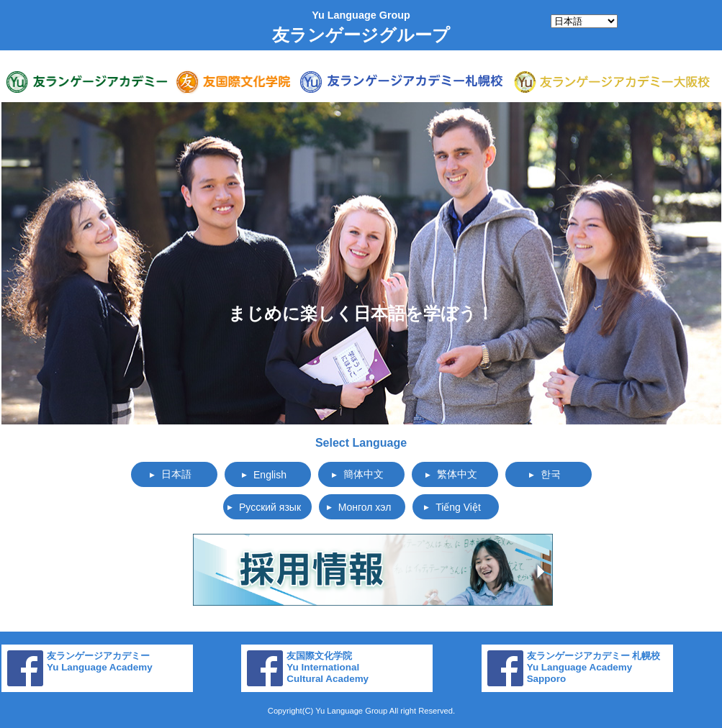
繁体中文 (457, 474)
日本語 (176, 474)
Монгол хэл (365, 507)
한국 (551, 474)
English (270, 475)
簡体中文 (364, 474)
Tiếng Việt (458, 507)
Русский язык (270, 507)
